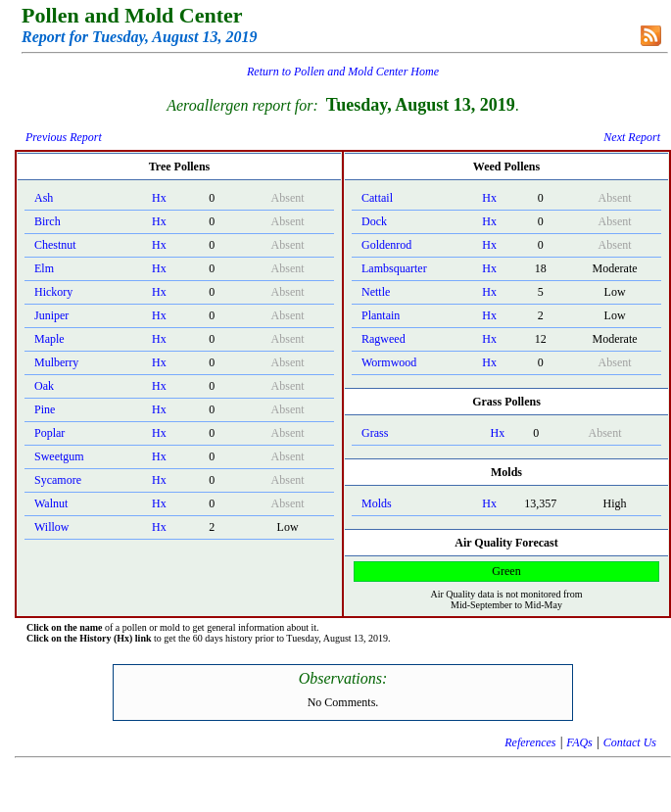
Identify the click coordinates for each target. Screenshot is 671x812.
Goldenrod (386, 245)
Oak (44, 386)
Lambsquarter (394, 268)
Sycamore (58, 480)
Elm (44, 268)
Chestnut (55, 245)
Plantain (381, 315)
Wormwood (389, 362)
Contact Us (630, 742)
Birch (48, 221)
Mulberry (56, 362)
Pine (45, 409)
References (530, 742)
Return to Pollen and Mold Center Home (343, 72)
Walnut (51, 503)
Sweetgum (59, 456)
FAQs (579, 742)
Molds (377, 503)
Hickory (53, 292)
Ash (44, 198)
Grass (375, 433)
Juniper (51, 315)
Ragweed (383, 339)
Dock (374, 221)
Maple (49, 339)
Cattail (377, 198)
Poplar (49, 433)
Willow (52, 527)
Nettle (376, 292)
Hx (159, 198)
